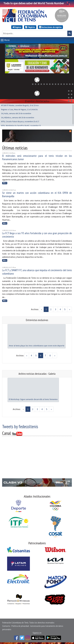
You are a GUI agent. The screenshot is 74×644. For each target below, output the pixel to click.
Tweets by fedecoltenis (20, 426)
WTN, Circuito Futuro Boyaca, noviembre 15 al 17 (20, 121)
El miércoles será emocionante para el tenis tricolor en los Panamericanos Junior (37, 157)
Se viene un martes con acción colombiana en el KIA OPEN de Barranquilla (37, 194)
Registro (30, 27)
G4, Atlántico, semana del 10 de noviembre (18, 117)
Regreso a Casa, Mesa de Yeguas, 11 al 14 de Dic (19, 109)
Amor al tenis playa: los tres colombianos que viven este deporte (37, 345)
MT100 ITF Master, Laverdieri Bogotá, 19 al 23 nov (20, 105)
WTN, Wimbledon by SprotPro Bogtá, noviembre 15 (21, 125)
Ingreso (17, 27)
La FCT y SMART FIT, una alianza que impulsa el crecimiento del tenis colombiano (37, 271)
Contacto (6, 625)
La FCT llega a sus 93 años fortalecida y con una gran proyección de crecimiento (37, 234)
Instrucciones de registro (50, 27)
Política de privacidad (20, 625)
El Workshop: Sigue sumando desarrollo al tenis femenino (33, 399)
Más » (5, 182)
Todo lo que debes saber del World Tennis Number (37, 3)
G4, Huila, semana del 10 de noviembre (16, 113)
